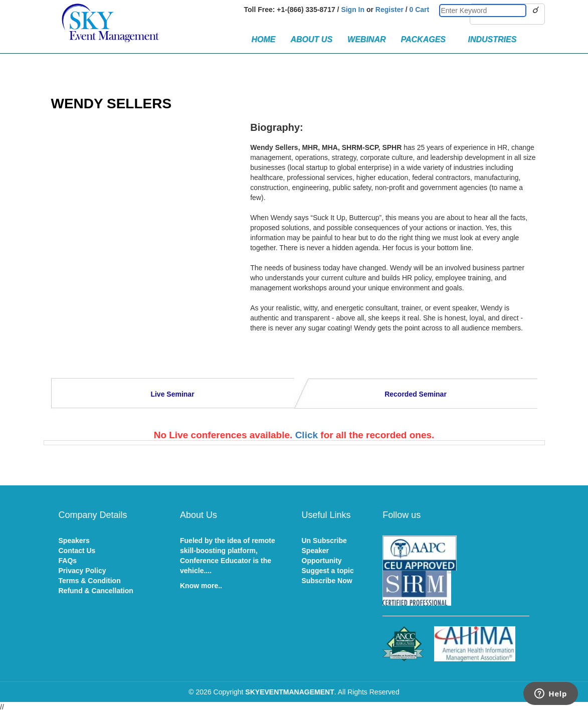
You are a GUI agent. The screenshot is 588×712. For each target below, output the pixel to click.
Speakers (74, 541)
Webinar (366, 39)
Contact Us (77, 551)
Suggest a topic (328, 571)
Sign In (353, 10)
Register (389, 10)
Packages (427, 39)
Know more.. (201, 586)
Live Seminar (172, 394)
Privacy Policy (82, 571)
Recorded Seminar (416, 394)
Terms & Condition (90, 581)
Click (307, 435)
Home (264, 39)
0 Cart (420, 10)
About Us (312, 39)
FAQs (68, 561)
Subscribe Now (327, 581)
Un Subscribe (324, 541)
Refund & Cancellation (96, 591)
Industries (492, 39)
